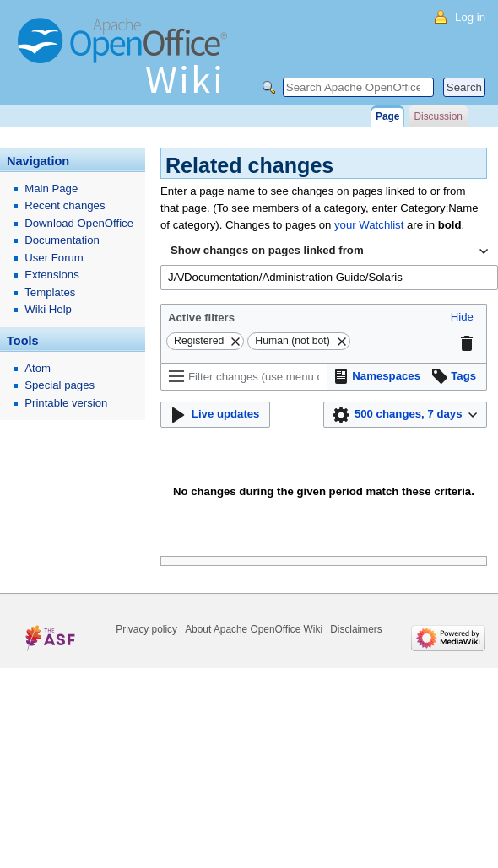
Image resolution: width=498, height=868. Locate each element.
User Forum (54, 258)
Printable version (66, 403)
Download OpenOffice (79, 223)
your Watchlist (369, 225)
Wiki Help (48, 309)
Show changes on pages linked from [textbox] (267, 250)
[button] (462, 318)
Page (387, 116)
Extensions (52, 275)
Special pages (60, 385)
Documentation (62, 240)
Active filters (201, 318)
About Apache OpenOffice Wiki (254, 629)
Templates (50, 292)
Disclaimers (356, 629)
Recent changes (65, 205)
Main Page (51, 189)
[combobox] (329, 251)
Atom (38, 368)
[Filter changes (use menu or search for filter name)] (244, 377)
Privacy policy (146, 629)
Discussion (438, 116)
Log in (470, 17)
